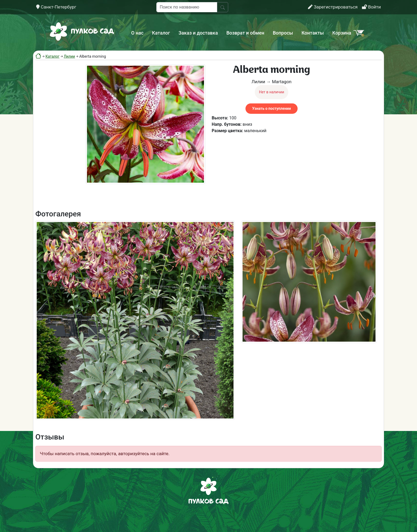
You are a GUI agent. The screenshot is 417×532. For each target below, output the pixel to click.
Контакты (313, 33)
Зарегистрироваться (333, 7)
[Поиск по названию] (187, 7)
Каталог (161, 33)
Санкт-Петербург (56, 7)
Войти (371, 7)
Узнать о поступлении (271, 108)
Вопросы (283, 33)
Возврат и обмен (245, 33)
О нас (137, 33)
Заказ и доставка (198, 33)
